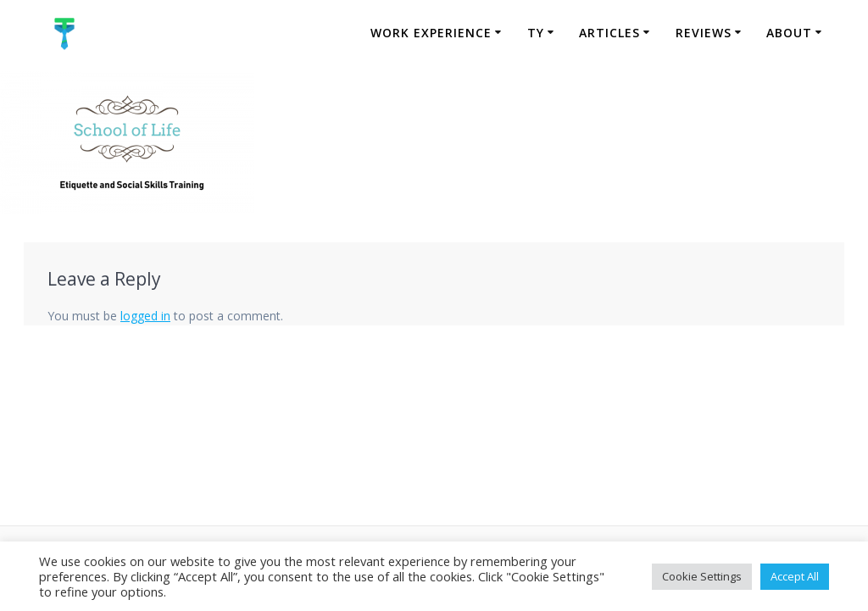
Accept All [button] (795, 576)
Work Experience (431, 33)
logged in (145, 316)
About (789, 33)
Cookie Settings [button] (702, 576)
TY (536, 33)
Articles (609, 33)
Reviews (704, 33)
